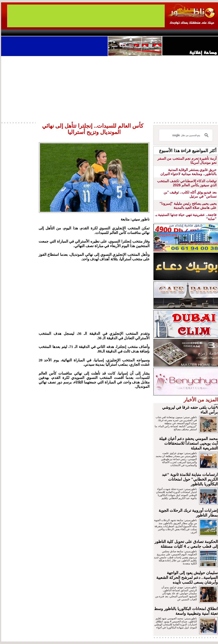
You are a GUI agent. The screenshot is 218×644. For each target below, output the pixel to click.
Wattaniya (118, 33)
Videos (83, 33)
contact (14, 33)
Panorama (61, 33)
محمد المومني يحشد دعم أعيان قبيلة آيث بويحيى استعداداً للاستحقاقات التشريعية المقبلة (188, 443)
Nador (191, 33)
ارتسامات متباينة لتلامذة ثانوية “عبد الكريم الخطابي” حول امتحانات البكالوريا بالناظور (190, 479)
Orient (135, 33)
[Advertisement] (94, 296)
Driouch (173, 33)
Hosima (153, 33)
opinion (44, 33)
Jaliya (102, 33)
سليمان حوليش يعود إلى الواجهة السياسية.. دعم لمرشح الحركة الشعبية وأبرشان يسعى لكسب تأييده (187, 578)
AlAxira (31, 33)
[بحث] (186, 135)
